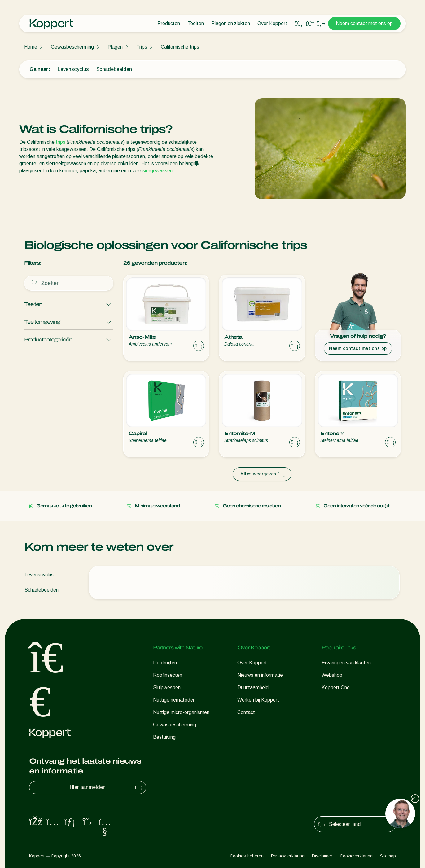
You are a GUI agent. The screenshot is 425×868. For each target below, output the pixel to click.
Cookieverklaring (356, 856)
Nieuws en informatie (260, 675)
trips (61, 142)
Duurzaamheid (253, 687)
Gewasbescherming (72, 47)
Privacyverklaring (288, 856)
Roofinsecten (168, 675)
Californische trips (180, 47)
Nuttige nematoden (174, 700)
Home (31, 47)
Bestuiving (164, 737)
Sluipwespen (167, 687)
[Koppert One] (310, 23)
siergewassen (158, 171)
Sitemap (388, 856)
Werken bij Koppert (258, 700)
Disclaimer (322, 856)
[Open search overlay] (299, 24)
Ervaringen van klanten (346, 663)
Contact (246, 712)
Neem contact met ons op (364, 23)
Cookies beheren (247, 856)
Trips (142, 47)
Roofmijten (165, 663)
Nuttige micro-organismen (181, 712)
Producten (169, 23)
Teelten (196, 23)
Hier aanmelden (107, 787)
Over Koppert (272, 23)
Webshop (332, 675)
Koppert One (336, 687)
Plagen (115, 47)
